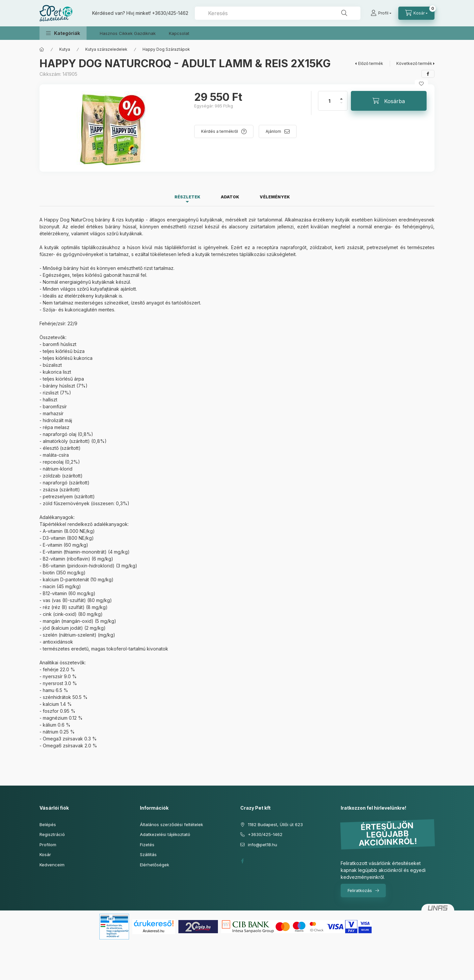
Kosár (45, 854)
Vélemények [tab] (275, 197)
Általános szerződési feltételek (171, 824)
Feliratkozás (360, 890)
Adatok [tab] (230, 197)
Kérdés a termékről (220, 131)
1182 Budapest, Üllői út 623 (275, 824)
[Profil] (381, 13)
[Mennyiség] (329, 101)
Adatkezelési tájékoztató (165, 834)
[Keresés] (344, 13)
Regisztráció (52, 834)
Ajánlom (273, 131)
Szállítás (148, 854)
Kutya (65, 49)
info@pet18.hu (263, 845)
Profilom (48, 845)
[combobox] (278, 13)
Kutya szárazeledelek (106, 49)
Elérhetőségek (155, 865)
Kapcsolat (179, 33)
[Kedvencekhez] (421, 84)
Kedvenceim (52, 865)
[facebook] (428, 74)
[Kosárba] (389, 101)
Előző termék (371, 63)
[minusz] (341, 106)
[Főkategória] (42, 49)
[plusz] (341, 96)
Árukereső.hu (154, 931)
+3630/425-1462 (170, 13)
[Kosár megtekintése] (416, 13)
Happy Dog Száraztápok (166, 49)
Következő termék (414, 63)
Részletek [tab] (187, 197)
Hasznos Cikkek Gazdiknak (128, 33)
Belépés (48, 824)
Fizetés (147, 845)
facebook (242, 861)
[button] (63, 33)
